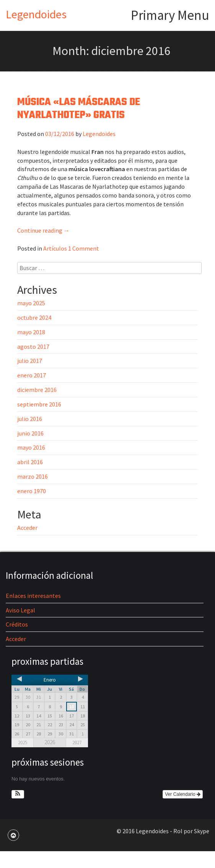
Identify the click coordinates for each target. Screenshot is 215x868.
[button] (18, 794)
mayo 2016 (31, 447)
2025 (23, 742)
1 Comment (84, 248)
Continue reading (43, 230)
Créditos (17, 624)
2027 (77, 742)
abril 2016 (30, 462)
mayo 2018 (31, 332)
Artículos (55, 248)
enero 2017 (32, 375)
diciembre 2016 (37, 390)
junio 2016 (30, 433)
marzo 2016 (33, 476)
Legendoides (36, 14)
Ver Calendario (183, 794)
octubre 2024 (34, 317)
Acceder (27, 528)
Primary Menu (170, 15)
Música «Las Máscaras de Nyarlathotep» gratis (79, 109)
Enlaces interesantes (33, 596)
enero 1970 (32, 491)
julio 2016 (30, 419)
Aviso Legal (20, 610)
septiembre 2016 (39, 404)
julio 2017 (30, 361)
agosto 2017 (33, 347)
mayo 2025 (31, 303)
